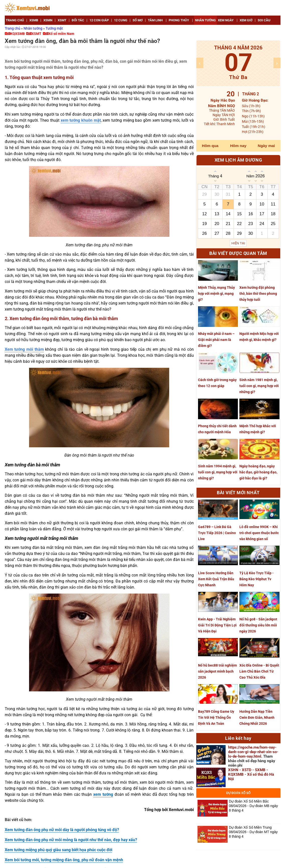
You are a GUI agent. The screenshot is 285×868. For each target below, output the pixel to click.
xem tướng (103, 794)
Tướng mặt (54, 28)
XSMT (36, 34)
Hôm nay (238, 146)
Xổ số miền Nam (61, 34)
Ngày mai (266, 146)
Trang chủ (13, 28)
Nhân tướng (33, 28)
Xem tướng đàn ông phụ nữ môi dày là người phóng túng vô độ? (62, 830)
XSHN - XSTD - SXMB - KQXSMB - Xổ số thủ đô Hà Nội (251, 774)
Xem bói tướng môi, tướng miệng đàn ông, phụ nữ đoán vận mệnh (64, 860)
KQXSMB (18, 34)
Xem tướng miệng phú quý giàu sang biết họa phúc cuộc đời (59, 850)
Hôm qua (210, 146)
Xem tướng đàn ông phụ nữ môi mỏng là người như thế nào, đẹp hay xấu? (71, 840)
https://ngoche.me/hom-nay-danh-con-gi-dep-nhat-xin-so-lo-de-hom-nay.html (253, 752)
